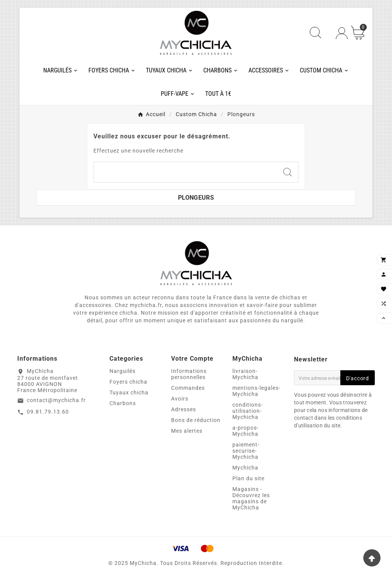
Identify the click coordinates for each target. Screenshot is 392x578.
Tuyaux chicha (129, 392)
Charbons (123, 403)
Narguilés (122, 371)
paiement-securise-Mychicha (246, 451)
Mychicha (245, 468)
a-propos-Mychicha (246, 431)
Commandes (188, 388)
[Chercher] (186, 172)
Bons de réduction (196, 420)
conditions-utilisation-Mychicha (248, 411)
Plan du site (248, 478)
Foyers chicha (128, 382)
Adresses (184, 409)
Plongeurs (196, 198)
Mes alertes (187, 431)
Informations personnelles (189, 374)
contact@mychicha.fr (56, 400)
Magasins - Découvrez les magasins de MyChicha (251, 498)
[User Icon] (342, 33)
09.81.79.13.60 (48, 412)
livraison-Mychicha (245, 374)
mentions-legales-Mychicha (256, 391)
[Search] (287, 172)
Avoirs (180, 399)
